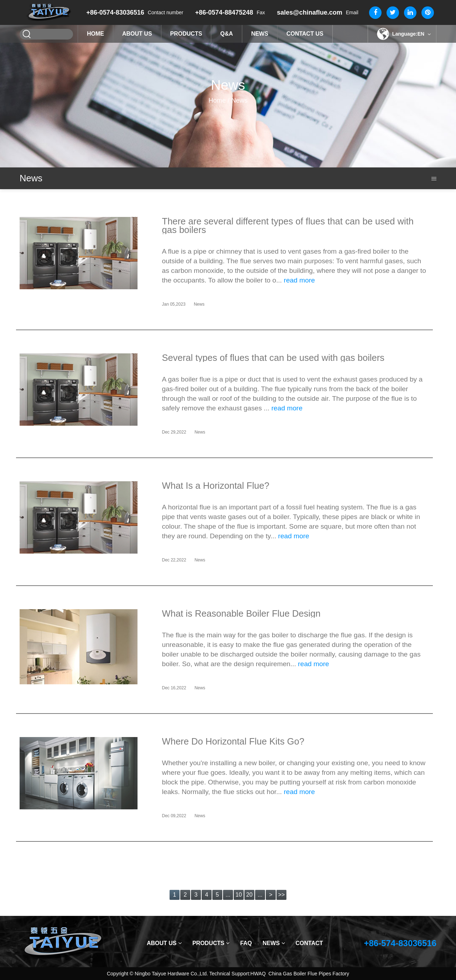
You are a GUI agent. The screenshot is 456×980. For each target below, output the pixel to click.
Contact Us (305, 34)
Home (95, 34)
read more (299, 280)
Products (186, 34)
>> (282, 895)
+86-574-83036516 (400, 943)
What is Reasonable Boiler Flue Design (241, 613)
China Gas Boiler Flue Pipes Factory (309, 974)
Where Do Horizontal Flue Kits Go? (233, 741)
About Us (137, 34)
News (260, 34)
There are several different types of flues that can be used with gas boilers (288, 225)
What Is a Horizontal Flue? (216, 486)
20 (249, 895)
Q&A (227, 34)
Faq (246, 943)
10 (239, 895)
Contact (309, 943)
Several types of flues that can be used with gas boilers (273, 358)
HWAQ (258, 974)
